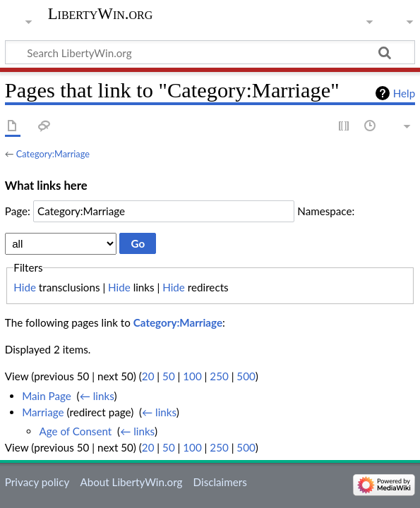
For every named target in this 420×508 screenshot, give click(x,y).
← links (97, 396)
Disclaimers (220, 482)
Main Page (47, 396)
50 (169, 376)
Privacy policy (37, 482)
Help (404, 93)
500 (246, 376)
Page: (18, 211)
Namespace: (326, 211)
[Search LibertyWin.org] (210, 52)
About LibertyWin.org (131, 482)
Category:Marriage (53, 154)
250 (219, 376)
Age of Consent (75, 431)
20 (148, 376)
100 (192, 376)
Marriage (43, 412)
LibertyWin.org (101, 14)
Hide (25, 287)
